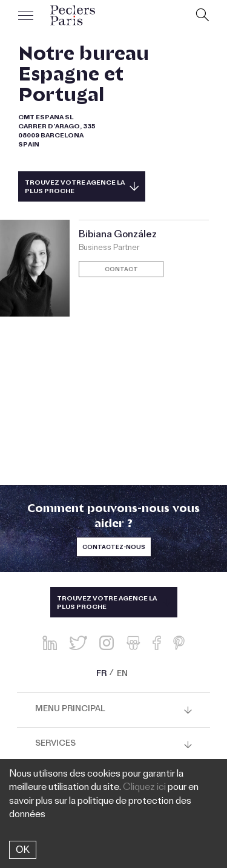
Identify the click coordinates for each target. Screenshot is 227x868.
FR (101, 675)
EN (122, 675)
